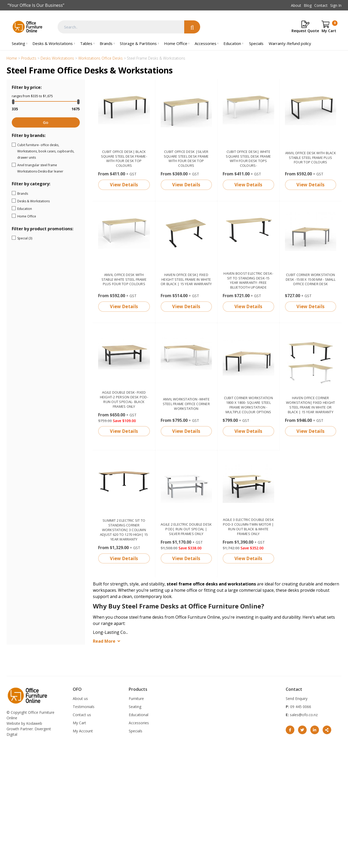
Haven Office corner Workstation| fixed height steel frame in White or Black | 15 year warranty (311, 405)
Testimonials (84, 707)
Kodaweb (34, 723)
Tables (86, 43)
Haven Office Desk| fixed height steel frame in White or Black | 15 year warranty (186, 279)
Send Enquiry (297, 699)
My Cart (79, 723)
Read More (104, 641)
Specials (256, 43)
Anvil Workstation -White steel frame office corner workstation (186, 404)
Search (192, 27)
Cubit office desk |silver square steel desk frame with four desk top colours (186, 159)
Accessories (206, 43)
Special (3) (38, 238)
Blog (308, 5)
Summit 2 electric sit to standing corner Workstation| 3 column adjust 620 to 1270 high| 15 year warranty (124, 530)
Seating (18, 43)
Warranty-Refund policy (290, 43)
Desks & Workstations (53, 43)
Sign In (336, 5)
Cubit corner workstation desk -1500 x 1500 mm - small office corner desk (311, 279)
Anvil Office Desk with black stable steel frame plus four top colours (311, 158)
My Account (83, 731)
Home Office (176, 43)
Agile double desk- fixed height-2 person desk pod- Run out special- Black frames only (124, 399)
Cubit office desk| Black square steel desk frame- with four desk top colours (124, 159)
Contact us (82, 715)
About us (80, 699)
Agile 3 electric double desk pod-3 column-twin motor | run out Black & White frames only (248, 527)
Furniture (136, 699)
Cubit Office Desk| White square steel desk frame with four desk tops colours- (248, 159)
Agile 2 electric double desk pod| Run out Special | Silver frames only (186, 529)
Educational (139, 715)
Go (46, 122)
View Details (124, 185)
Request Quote (305, 31)
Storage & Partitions (138, 43)
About (296, 5)
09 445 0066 (300, 707)
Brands (106, 43)
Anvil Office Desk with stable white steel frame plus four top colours (124, 279)
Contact (321, 5)
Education (232, 43)
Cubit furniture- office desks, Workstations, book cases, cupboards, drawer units (48, 151)
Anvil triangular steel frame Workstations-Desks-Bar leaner (48, 168)
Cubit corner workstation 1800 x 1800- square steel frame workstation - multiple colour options (248, 405)
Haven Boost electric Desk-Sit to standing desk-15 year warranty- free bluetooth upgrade (248, 280)
